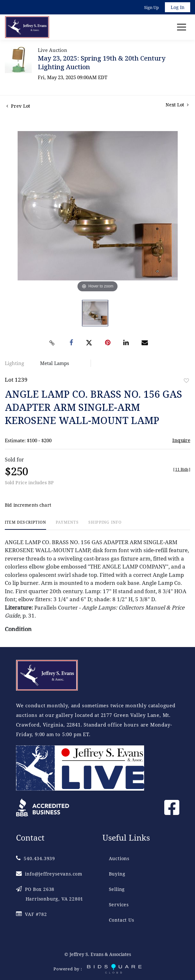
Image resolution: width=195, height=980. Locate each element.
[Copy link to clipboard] (52, 343)
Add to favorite (186, 381)
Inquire (181, 440)
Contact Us (122, 920)
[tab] (25, 525)
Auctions (119, 858)
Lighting (14, 363)
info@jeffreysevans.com (49, 874)
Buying (117, 874)
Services (119, 905)
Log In (178, 7)
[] (182, 469)
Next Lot (177, 105)
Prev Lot (18, 106)
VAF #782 (32, 914)
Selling (117, 889)
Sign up (151, 7)
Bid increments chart (28, 505)
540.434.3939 (36, 858)
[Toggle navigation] (182, 27)
